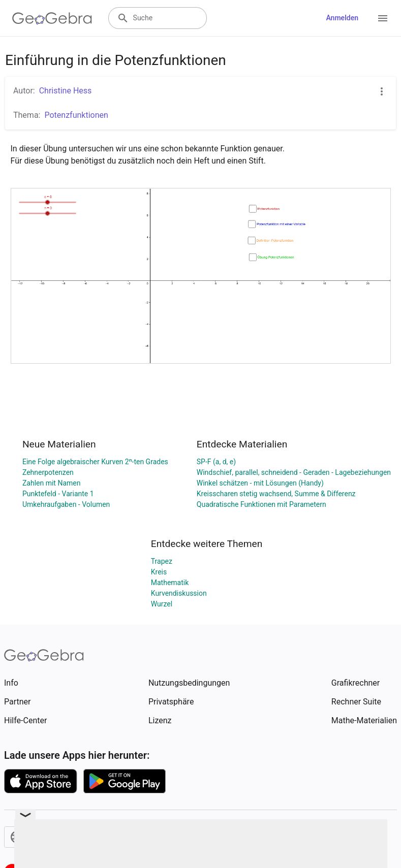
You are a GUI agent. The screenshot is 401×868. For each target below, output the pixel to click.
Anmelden (342, 18)
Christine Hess (66, 91)
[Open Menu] (383, 18)
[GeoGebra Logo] (52, 18)
